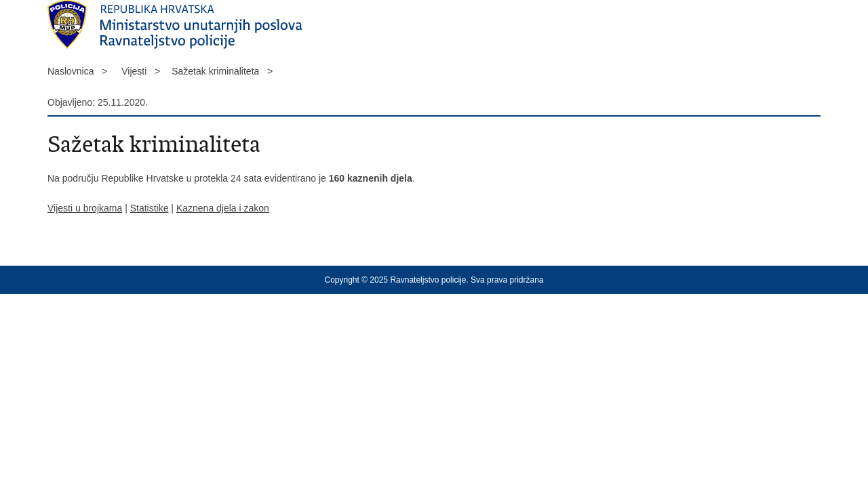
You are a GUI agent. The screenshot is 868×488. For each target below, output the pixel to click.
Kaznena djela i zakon (223, 208)
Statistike (150, 208)
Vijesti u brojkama (85, 208)
